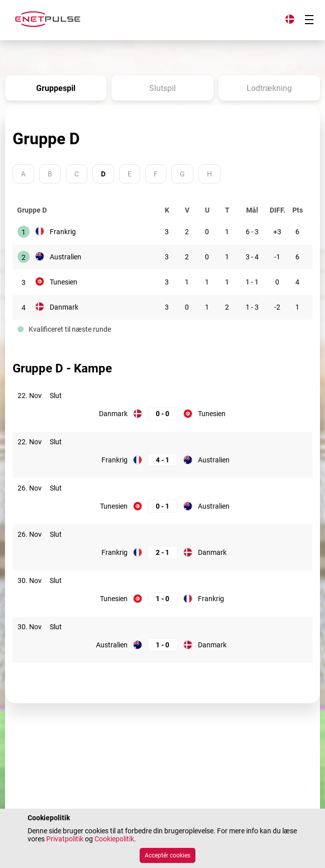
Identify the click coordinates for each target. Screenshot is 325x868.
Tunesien (64, 282)
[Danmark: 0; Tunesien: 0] (163, 414)
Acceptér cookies (168, 855)
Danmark (64, 307)
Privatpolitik (65, 839)
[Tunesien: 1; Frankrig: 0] (163, 599)
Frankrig (63, 232)
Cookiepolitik (114, 839)
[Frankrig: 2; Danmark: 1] (163, 553)
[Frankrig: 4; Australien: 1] (163, 460)
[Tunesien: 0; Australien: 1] (163, 506)
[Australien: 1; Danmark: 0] (163, 645)
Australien (66, 257)
